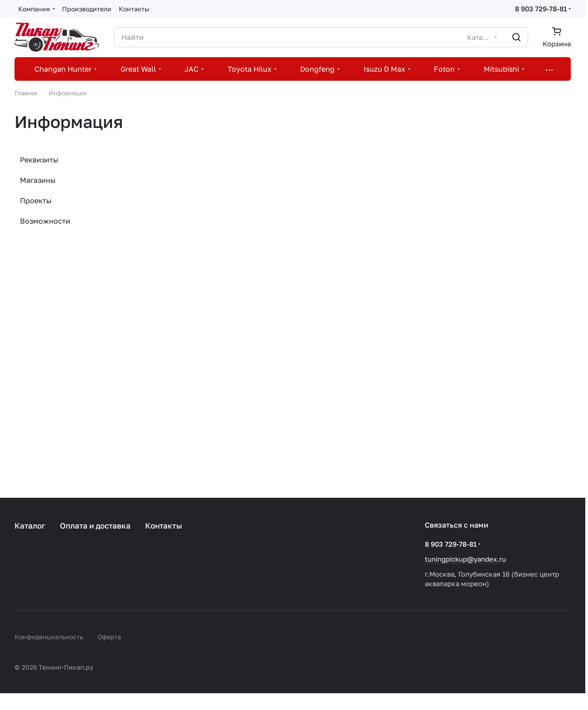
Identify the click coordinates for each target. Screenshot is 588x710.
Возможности (45, 221)
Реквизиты (39, 160)
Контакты (164, 526)
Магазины (38, 180)
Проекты (36, 201)
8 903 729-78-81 (541, 9)
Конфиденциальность (49, 637)
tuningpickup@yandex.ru (465, 559)
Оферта (109, 637)
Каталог (30, 526)
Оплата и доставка (95, 526)
